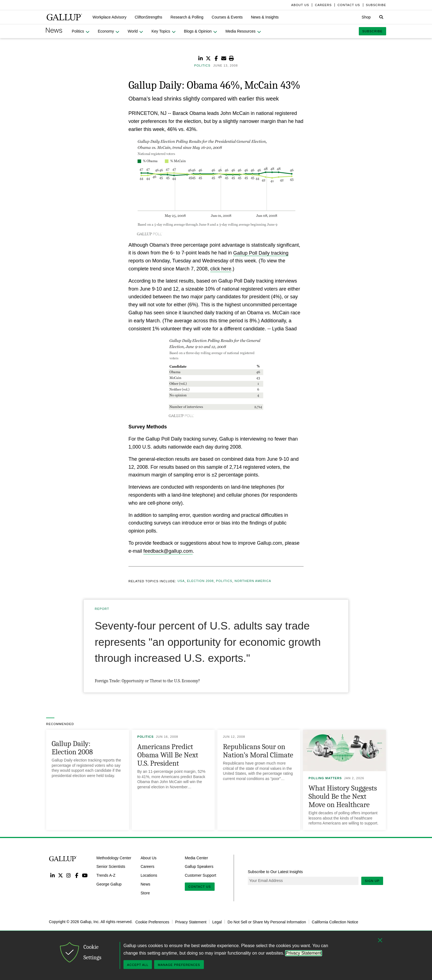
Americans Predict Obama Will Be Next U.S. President (168, 755)
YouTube (85, 875)
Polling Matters (325, 778)
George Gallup (109, 884)
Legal (217, 922)
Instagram (69, 875)
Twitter (60, 875)
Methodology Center (114, 858)
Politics (224, 581)
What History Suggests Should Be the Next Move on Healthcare (343, 796)
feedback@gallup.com (168, 551)
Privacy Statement (191, 922)
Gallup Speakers (199, 866)
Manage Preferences (179, 965)
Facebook (77, 875)
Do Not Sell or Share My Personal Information (267, 922)
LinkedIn (52, 875)
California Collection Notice (335, 922)
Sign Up (372, 881)
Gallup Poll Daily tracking (261, 253)
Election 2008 (200, 581)
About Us (149, 858)
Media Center (196, 858)
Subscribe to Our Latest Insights (275, 872)
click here (221, 269)
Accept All (138, 965)
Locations (149, 875)
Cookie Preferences (152, 922)
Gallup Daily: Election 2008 (72, 748)
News (145, 884)
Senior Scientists (111, 866)
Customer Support (201, 875)
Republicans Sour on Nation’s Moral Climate (258, 751)
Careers (147, 866)
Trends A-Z (106, 875)
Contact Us (200, 887)
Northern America (253, 581)
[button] (110, 17)
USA (181, 581)
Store (145, 893)
